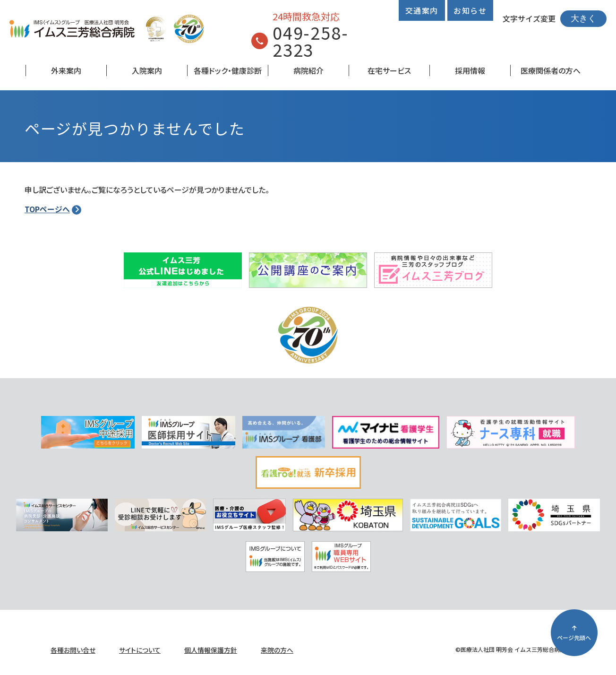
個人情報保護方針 (211, 650)
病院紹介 (308, 70)
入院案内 (147, 70)
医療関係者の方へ (551, 70)
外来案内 (66, 70)
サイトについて (140, 650)
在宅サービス (389, 70)
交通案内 (422, 10)
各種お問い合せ (73, 650)
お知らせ (470, 10)
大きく (583, 18)
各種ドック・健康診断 (228, 70)
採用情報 (470, 70)
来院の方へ (277, 650)
